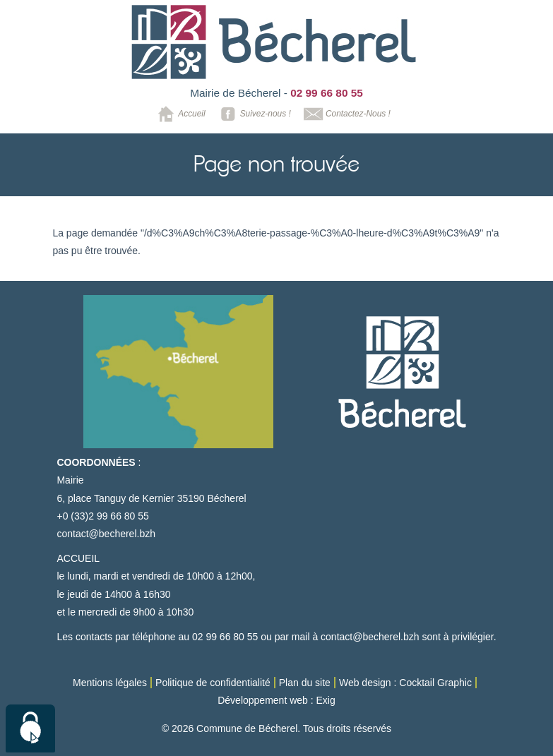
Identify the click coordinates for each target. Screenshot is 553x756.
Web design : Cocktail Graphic (405, 683)
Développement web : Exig (276, 700)
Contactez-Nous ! (346, 114)
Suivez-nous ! (253, 114)
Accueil (179, 114)
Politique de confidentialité (213, 683)
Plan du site (305, 683)
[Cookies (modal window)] (30, 728)
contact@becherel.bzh (106, 534)
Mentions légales (110, 683)
